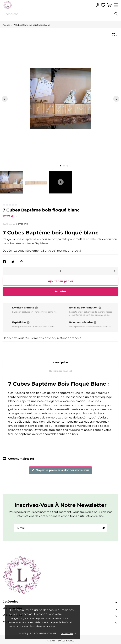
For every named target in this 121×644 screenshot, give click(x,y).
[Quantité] (60, 271)
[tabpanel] (60, 99)
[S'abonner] (104, 528)
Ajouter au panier (61, 281)
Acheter (60, 291)
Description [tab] (61, 362)
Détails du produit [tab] (60, 371)
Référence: (9, 224)
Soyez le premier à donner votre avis (60, 470)
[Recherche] (60, 14)
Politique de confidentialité (38, 633)
